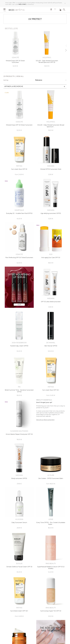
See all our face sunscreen (45, 420)
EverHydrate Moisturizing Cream (38, 3)
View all (20, 76)
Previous (66, 45)
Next (66, 49)
